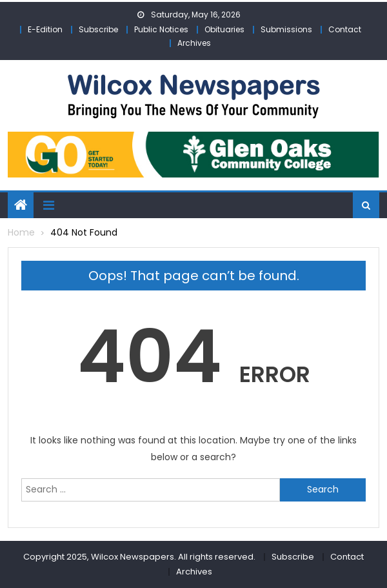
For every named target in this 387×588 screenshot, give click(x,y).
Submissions (286, 29)
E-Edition (45, 29)
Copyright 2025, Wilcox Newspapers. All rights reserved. (139, 557)
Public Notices (161, 29)
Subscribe (98, 29)
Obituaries (224, 29)
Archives (194, 43)
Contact (345, 29)
